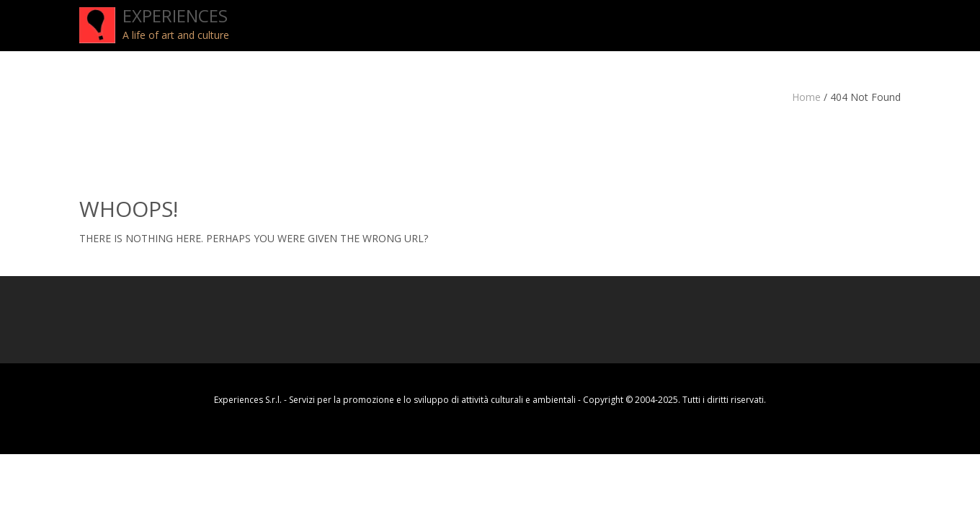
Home (806, 97)
